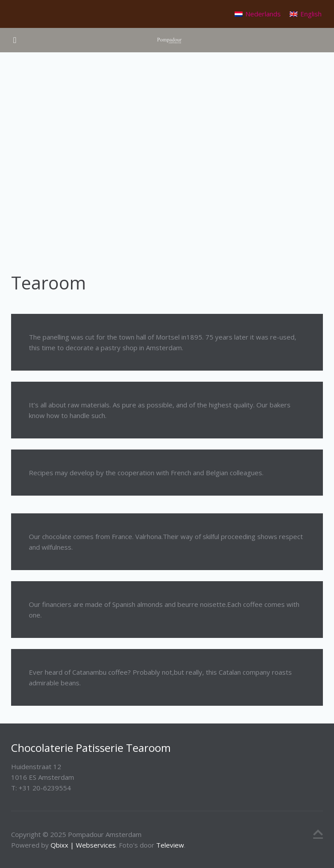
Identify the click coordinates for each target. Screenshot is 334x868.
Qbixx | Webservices (83, 845)
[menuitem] (258, 14)
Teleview (170, 845)
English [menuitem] (311, 14)
